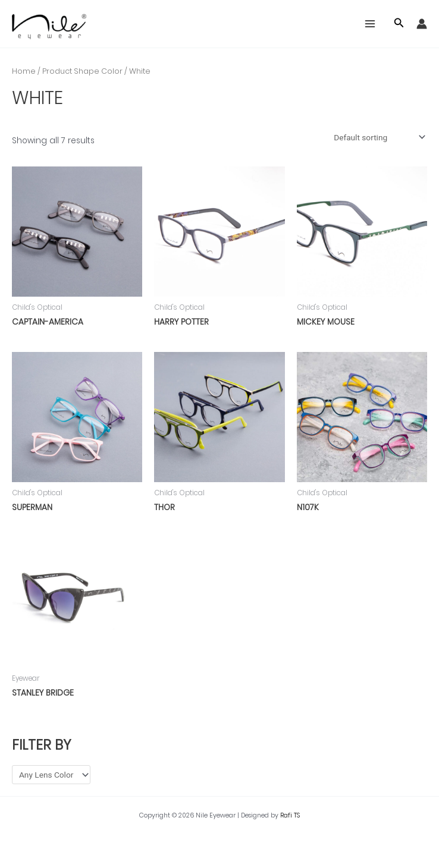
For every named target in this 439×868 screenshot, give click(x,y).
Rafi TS (290, 815)
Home (24, 71)
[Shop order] (378, 137)
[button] (399, 24)
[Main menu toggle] (370, 24)
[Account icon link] (422, 24)
